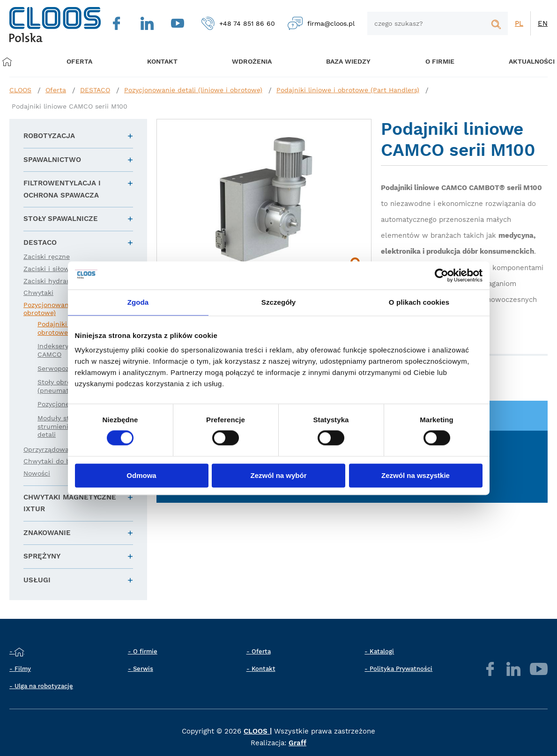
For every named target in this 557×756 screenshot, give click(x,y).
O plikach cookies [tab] (419, 302)
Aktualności (520, 62)
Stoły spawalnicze (61, 219)
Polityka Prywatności (401, 669)
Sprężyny (42, 556)
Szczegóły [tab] (278, 302)
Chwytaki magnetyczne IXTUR (70, 503)
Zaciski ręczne (47, 257)
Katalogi (382, 651)
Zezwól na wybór (278, 475)
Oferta (81, 62)
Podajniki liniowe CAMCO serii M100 (70, 106)
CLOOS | (258, 731)
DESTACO (95, 90)
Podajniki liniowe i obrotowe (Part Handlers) (348, 90)
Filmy (23, 669)
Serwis (143, 669)
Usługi (37, 580)
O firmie (430, 62)
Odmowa (141, 475)
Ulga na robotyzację (44, 686)
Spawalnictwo (52, 160)
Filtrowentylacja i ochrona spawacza (62, 189)
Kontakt (264, 669)
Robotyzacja (49, 136)
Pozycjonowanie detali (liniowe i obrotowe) (193, 90)
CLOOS (20, 90)
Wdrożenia (246, 62)
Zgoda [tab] (138, 302)
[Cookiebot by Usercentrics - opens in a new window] (442, 275)
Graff (297, 743)
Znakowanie (47, 533)
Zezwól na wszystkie (416, 475)
